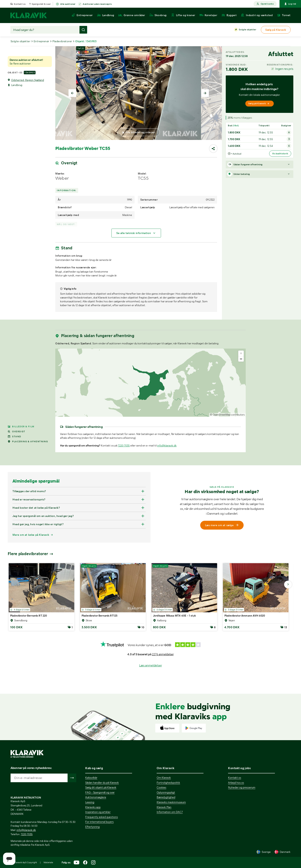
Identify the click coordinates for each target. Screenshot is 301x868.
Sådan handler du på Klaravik (102, 783)
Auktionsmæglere (96, 797)
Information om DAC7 (170, 812)
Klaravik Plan (164, 807)
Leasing (90, 802)
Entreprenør (41, 41)
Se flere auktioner (20, 64)
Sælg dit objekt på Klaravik (101, 787)
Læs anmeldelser (151, 665)
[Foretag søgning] (83, 30)
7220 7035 (124, 446)
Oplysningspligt (166, 792)
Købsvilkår (91, 778)
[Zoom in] (241, 353)
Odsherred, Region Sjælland (28, 80)
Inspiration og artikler (98, 812)
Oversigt (17, 432)
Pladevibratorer (62, 41)
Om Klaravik (164, 778)
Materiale (48, 862)
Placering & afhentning (28, 441)
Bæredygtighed (166, 797)
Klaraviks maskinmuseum (171, 802)
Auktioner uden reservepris (97, 4)
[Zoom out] (241, 359)
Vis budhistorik (280, 154)
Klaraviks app (93, 807)
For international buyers (99, 822)
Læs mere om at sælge (222, 525)
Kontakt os (20, 4)
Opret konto (265, 4)
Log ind (290, 4)
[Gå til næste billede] (288, 584)
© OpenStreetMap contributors (227, 415)
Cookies (161, 787)
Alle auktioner (68, 4)
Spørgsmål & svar (41, 4)
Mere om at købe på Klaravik (31, 535)
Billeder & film (21, 427)
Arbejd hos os (236, 783)
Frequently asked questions (102, 817)
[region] (150, 383)
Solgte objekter (247, 30)
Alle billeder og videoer (140, 132)
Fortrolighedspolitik (168, 783)
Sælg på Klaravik (259, 104)
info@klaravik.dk (167, 446)
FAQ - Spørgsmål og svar (100, 792)
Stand (14, 436)
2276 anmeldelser (163, 654)
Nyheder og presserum (242, 787)
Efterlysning (92, 827)
